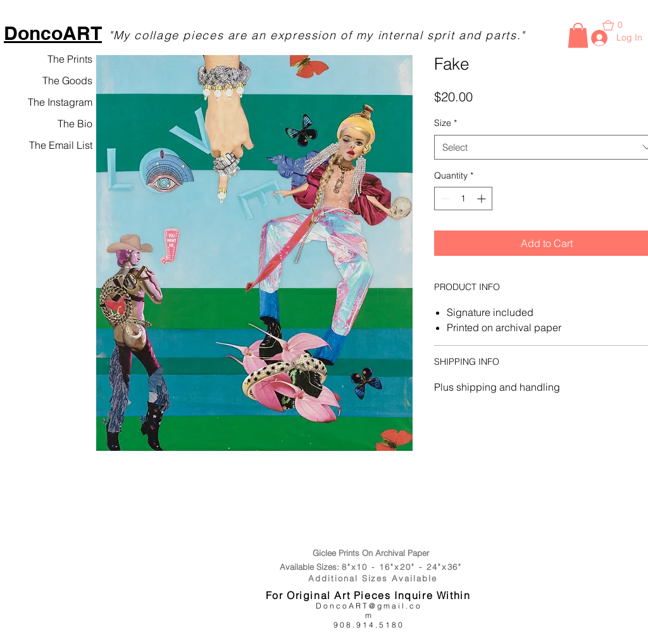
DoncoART (53, 33)
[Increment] (483, 199)
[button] (578, 35)
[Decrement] (444, 199)
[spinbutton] (463, 199)
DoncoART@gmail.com (369, 610)
